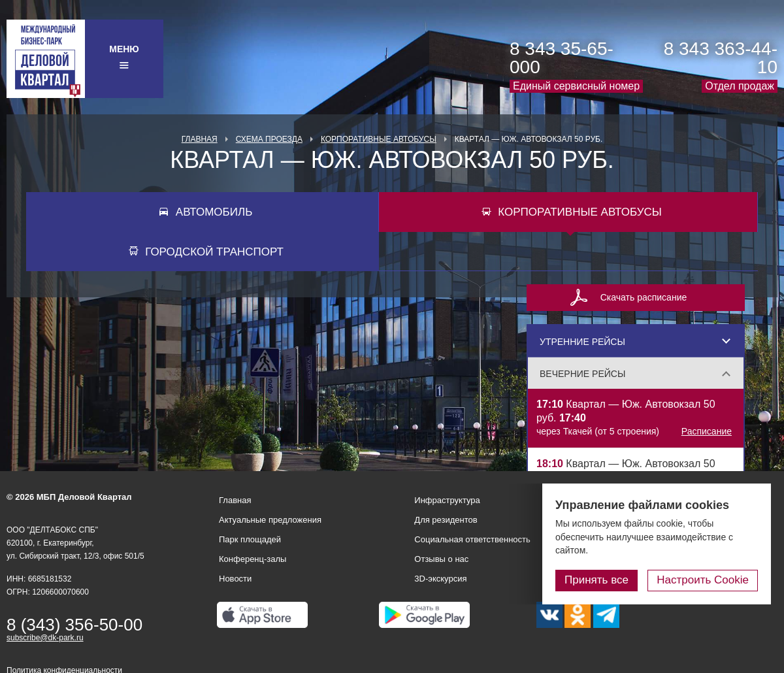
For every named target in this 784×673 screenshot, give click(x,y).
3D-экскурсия (440, 579)
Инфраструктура (447, 500)
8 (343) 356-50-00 (74, 625)
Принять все (596, 580)
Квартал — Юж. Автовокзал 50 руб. (636, 419)
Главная (200, 139)
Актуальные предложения (270, 520)
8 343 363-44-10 (721, 58)
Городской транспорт (214, 252)
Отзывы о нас (441, 559)
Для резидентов (446, 520)
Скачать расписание (644, 297)
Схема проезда (269, 139)
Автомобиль (214, 212)
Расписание (707, 431)
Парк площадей (250, 539)
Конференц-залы (253, 559)
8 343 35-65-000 (562, 58)
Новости (235, 579)
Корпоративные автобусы (379, 139)
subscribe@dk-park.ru (45, 638)
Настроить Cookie (703, 580)
